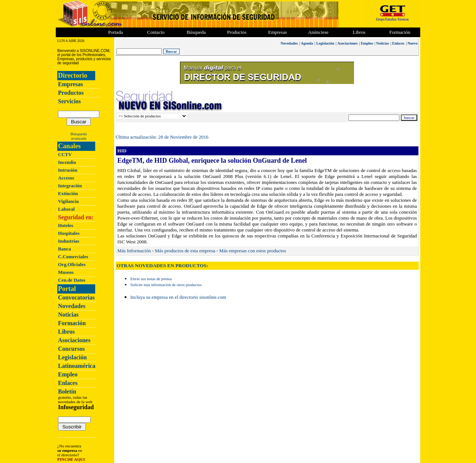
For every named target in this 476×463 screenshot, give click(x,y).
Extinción (68, 193)
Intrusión (68, 170)
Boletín (67, 391)
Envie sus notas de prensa (151, 279)
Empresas (278, 32)
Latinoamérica (77, 366)
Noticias (68, 315)
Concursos (71, 349)
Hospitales (69, 233)
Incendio (67, 162)
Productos (71, 93)
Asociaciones (74, 340)
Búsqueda (79, 134)
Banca (65, 249)
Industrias (69, 241)
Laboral (66, 209)
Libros (66, 332)
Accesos (66, 178)
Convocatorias (76, 297)
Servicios (69, 101)
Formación (400, 32)
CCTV (65, 154)
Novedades (72, 306)
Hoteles (66, 225)
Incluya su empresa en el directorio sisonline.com (178, 297)
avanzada (79, 138)
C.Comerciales (73, 257)
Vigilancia (68, 201)
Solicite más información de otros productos (166, 285)
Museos (66, 272)
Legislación (72, 357)
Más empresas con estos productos (253, 251)
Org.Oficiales (72, 264)
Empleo (68, 374)
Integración (70, 186)
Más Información (134, 251)
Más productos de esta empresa (185, 251)
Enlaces (68, 383)
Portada (116, 32)
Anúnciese (318, 32)
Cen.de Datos (72, 280)
